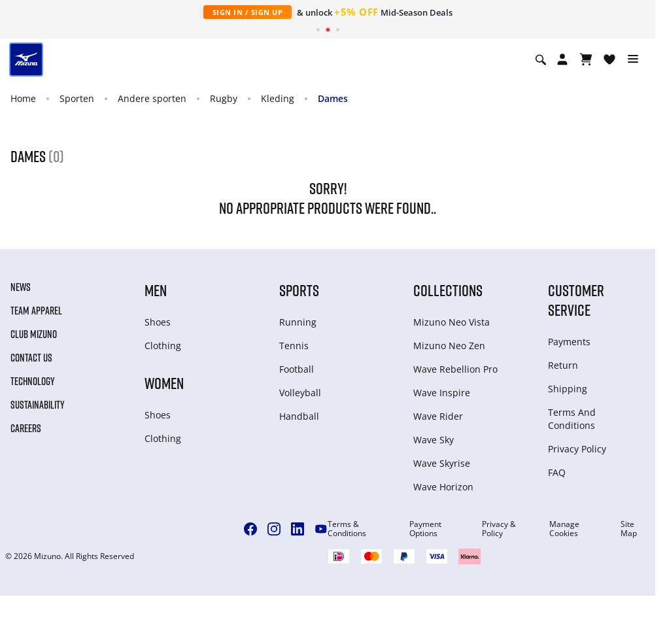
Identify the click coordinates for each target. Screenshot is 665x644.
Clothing (163, 346)
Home (23, 98)
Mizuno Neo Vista (452, 322)
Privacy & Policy (499, 529)
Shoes (158, 322)
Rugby (224, 98)
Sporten (77, 98)
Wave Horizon (443, 487)
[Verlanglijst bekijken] (609, 59)
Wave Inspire (442, 393)
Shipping (568, 389)
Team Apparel (36, 311)
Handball (299, 416)
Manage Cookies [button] (564, 529)
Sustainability (38, 405)
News (21, 287)
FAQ (557, 472)
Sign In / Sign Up (248, 12)
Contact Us (31, 358)
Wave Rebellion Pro (455, 369)
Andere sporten (152, 98)
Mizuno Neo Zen (449, 346)
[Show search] (541, 59)
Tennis (294, 346)
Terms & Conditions (347, 529)
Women (164, 383)
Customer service (576, 300)
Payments (569, 342)
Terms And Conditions (572, 419)
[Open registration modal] (562, 59)
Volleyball (300, 393)
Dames (333, 98)
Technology (33, 381)
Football (297, 369)
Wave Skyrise (442, 463)
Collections (448, 290)
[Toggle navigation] (633, 59)
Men (156, 290)
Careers (26, 428)
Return (563, 365)
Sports (299, 290)
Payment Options (425, 529)
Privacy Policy (577, 449)
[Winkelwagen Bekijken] (586, 59)
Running (298, 322)
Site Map (629, 529)
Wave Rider (438, 416)
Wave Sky (434, 440)
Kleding (278, 98)
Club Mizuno (34, 334)
